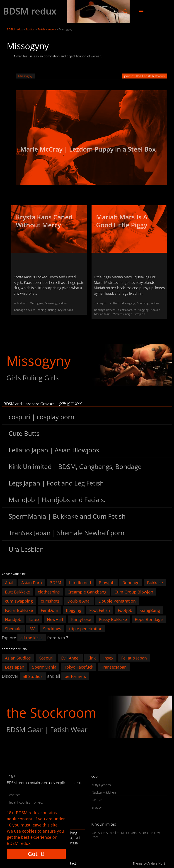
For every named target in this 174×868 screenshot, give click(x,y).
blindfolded (80, 583)
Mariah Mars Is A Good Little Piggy (122, 221)
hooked (156, 310)
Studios (30, 29)
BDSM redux (30, 11)
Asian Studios (18, 658)
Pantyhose (81, 619)
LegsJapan (15, 667)
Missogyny (36, 303)
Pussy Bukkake (113, 619)
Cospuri (46, 658)
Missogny (25, 76)
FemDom (50, 610)
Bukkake (155, 583)
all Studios (33, 676)
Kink (92, 658)
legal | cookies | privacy (26, 802)
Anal (9, 583)
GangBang (150, 610)
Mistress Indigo (122, 314)
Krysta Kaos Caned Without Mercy (44, 221)
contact (15, 795)
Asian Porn (32, 583)
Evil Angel (70, 658)
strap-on (140, 314)
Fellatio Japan (134, 658)
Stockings (52, 628)
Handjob (13, 619)
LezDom (22, 303)
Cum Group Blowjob (134, 592)
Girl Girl (97, 800)
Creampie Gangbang (87, 592)
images (102, 303)
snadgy (97, 807)
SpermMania (44, 667)
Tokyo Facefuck (79, 667)
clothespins (49, 592)
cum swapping (19, 601)
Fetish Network (47, 29)
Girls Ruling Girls (33, 378)
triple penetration (86, 628)
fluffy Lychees (101, 785)
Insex (108, 658)
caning (42, 310)
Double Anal (79, 601)
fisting (52, 310)
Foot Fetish (100, 610)
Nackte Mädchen (104, 792)
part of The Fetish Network (145, 76)
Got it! (36, 854)
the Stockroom (51, 712)
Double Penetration (117, 601)
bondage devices (25, 310)
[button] (126, 11)
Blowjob (107, 583)
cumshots (50, 601)
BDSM (55, 583)
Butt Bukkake (17, 592)
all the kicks (31, 638)
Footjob (125, 610)
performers (75, 676)
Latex (34, 619)
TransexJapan (114, 667)
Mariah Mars (102, 314)
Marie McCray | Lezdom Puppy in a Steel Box (88, 149)
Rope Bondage (149, 619)
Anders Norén (157, 863)
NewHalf (55, 619)
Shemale (13, 628)
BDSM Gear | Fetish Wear (47, 729)
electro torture (127, 310)
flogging (144, 310)
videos (63, 303)
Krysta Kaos (66, 310)
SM (32, 628)
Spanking (51, 303)
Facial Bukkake (19, 610)
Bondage (131, 583)
